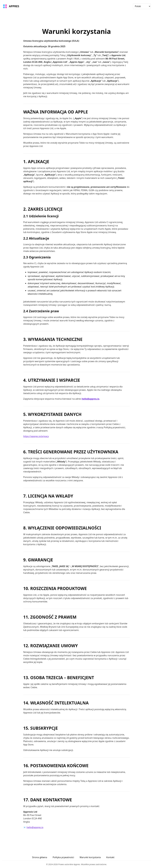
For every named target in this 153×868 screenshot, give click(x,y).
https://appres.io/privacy (36, 436)
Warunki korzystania (90, 857)
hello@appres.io (91, 399)
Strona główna (40, 857)
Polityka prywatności (63, 857)
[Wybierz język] (142, 6)
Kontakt (110, 857)
